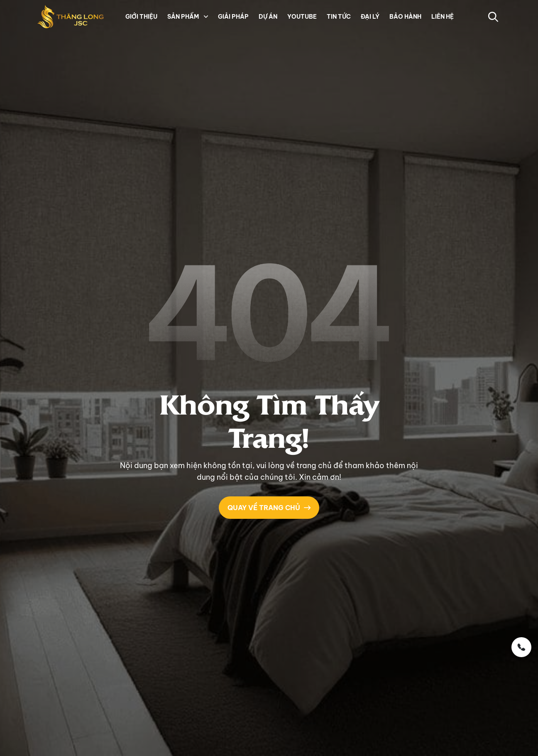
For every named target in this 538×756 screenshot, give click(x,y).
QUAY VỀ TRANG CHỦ (269, 507)
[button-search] (493, 17)
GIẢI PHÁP (233, 17)
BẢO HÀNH (405, 17)
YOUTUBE (302, 17)
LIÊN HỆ (443, 17)
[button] (205, 17)
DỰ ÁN (268, 17)
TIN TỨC (339, 17)
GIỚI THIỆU (141, 17)
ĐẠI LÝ (370, 17)
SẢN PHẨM (183, 17)
